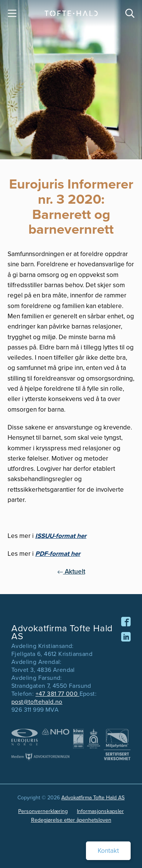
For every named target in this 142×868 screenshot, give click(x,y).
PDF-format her (58, 554)
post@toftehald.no (37, 702)
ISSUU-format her (61, 536)
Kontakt (108, 851)
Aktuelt (71, 572)
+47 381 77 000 (58, 694)
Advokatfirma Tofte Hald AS (93, 798)
